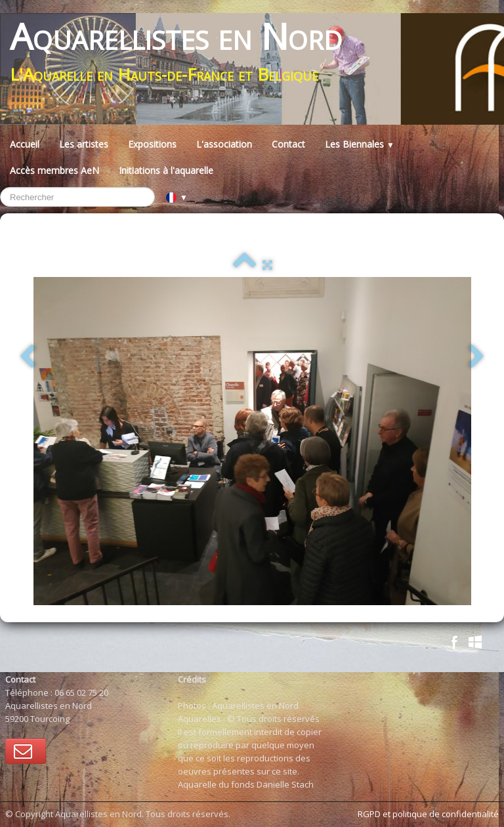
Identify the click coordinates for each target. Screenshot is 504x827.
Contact (288, 144)
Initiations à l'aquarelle (166, 170)
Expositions (152, 144)
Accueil (25, 144)
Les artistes (84, 144)
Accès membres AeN (54, 170)
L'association (224, 144)
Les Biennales (360, 144)
